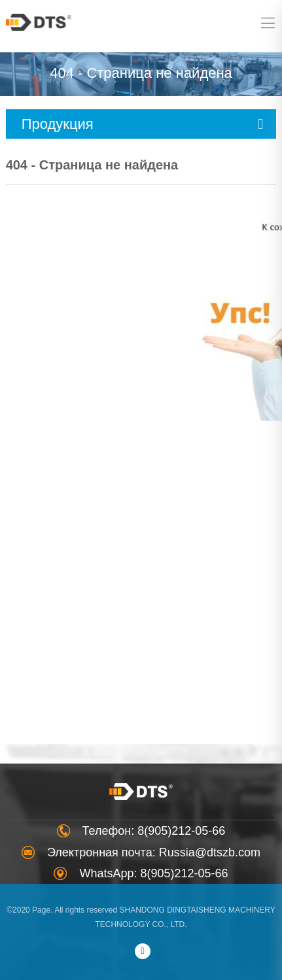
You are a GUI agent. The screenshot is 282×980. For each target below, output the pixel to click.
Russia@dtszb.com (210, 852)
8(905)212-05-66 (181, 831)
